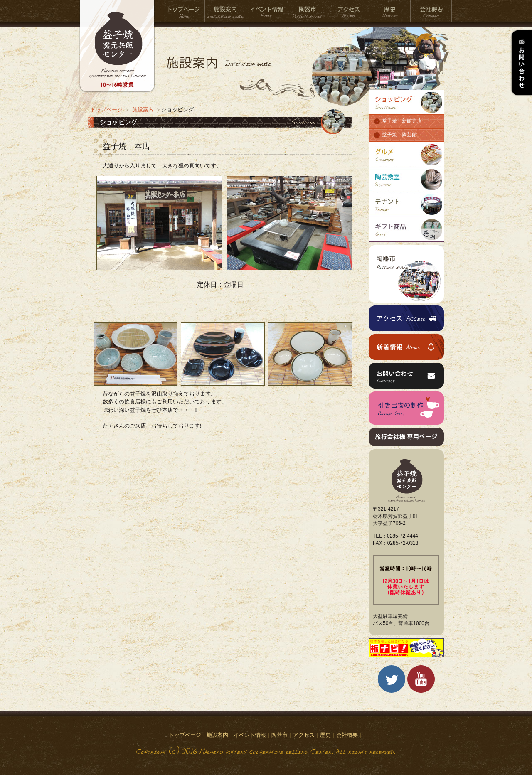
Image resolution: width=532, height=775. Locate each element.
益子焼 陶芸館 (399, 135)
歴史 (390, 11)
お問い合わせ (521, 63)
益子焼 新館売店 (402, 121)
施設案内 (225, 11)
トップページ (184, 11)
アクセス (349, 11)
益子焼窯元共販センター (117, 52)
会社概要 (431, 11)
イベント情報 (267, 11)
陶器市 (308, 11)
